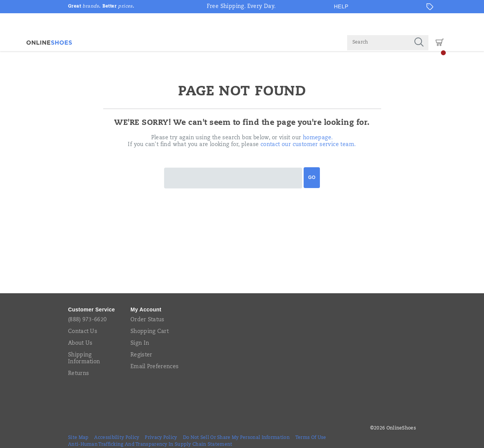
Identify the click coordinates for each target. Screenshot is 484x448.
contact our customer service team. (308, 145)
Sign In (140, 344)
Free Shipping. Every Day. (241, 7)
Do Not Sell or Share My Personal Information (236, 438)
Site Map (78, 438)
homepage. (318, 138)
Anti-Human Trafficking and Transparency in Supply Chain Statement (150, 445)
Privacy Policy (161, 438)
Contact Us (83, 332)
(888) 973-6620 (87, 320)
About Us (80, 344)
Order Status (147, 320)
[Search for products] (378, 43)
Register (141, 355)
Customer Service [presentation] (92, 310)
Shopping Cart (150, 332)
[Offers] (430, 7)
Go (312, 177)
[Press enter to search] (419, 43)
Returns (78, 374)
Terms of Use (311, 438)
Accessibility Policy (117, 438)
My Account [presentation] (146, 310)
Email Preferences (154, 367)
